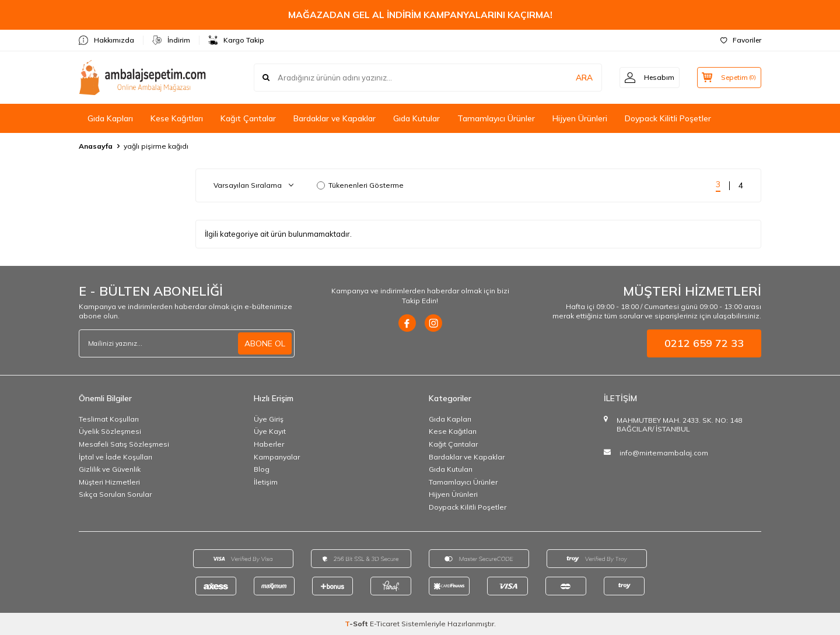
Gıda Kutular (416, 118)
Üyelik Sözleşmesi (110, 431)
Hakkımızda (106, 40)
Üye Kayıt (270, 431)
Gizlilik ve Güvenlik (110, 469)
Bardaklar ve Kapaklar (335, 118)
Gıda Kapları (110, 118)
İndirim (171, 40)
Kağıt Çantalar (248, 118)
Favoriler (741, 40)
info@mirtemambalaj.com (664, 453)
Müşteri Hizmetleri (109, 482)
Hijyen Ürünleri (580, 118)
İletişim (266, 482)
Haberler (269, 444)
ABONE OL (265, 343)
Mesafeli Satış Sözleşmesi (124, 444)
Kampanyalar (277, 457)
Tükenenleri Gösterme (360, 185)
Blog (262, 469)
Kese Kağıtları (177, 118)
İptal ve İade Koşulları (116, 457)
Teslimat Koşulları (109, 419)
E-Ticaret (385, 624)
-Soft (357, 624)
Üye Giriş (269, 419)
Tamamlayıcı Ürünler (496, 118)
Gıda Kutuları (451, 469)
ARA (579, 78)
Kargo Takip (236, 40)
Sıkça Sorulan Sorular (115, 494)
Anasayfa (96, 146)
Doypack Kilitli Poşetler (668, 118)
